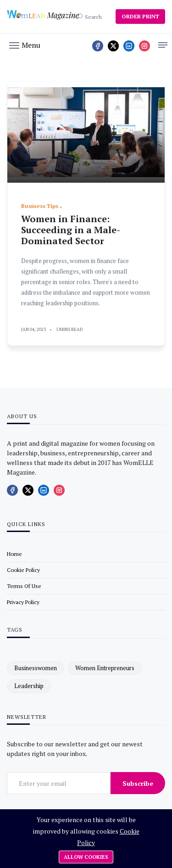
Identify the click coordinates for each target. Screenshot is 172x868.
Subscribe (138, 783)
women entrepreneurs (105, 668)
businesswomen (36, 668)
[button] (25, 45)
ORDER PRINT (140, 16)
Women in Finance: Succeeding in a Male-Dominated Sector (71, 230)
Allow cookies (86, 857)
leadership (29, 686)
